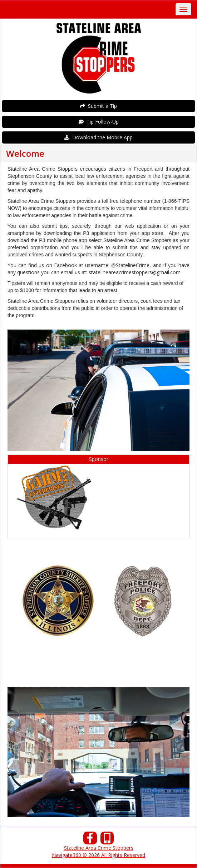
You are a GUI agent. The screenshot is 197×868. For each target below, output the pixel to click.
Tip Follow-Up (99, 122)
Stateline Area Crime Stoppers (99, 848)
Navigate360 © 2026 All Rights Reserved (98, 855)
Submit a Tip (98, 106)
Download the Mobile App (98, 137)
